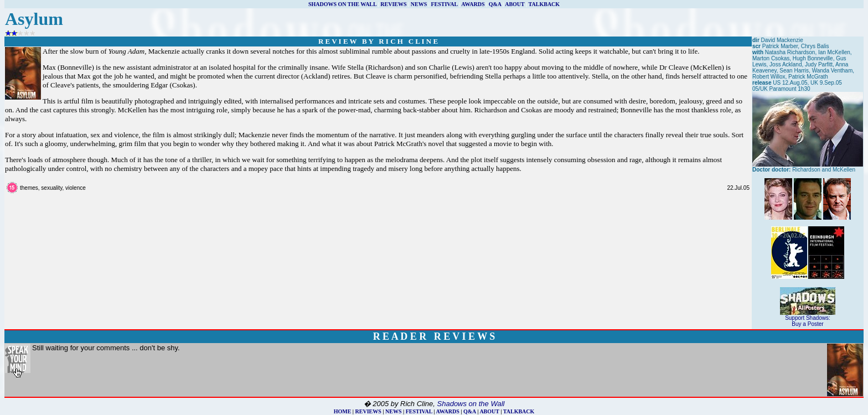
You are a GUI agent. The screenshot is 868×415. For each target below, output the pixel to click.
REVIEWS (393, 4)
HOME (343, 411)
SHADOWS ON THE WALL (342, 4)
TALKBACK (544, 4)
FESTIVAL (444, 4)
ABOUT (515, 4)
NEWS (419, 4)
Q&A (495, 4)
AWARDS (473, 4)
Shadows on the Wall (471, 404)
